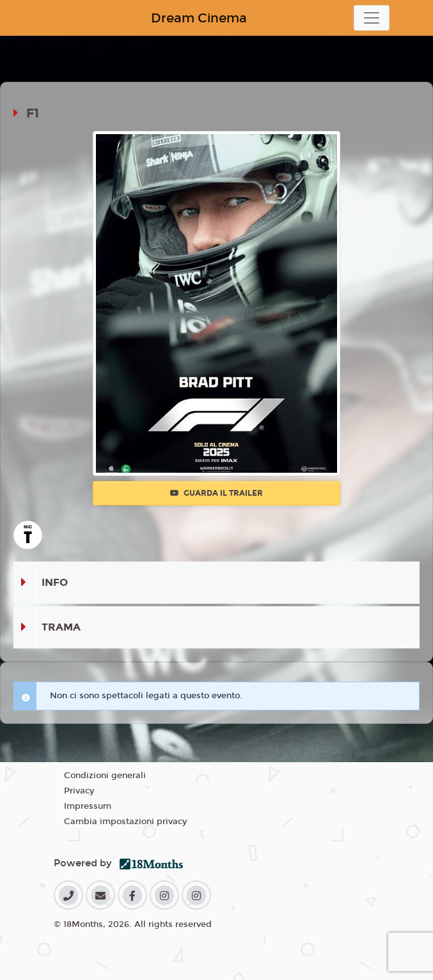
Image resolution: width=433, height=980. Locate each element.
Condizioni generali (105, 776)
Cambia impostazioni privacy (125, 822)
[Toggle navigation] (372, 18)
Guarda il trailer (216, 493)
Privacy (79, 791)
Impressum (88, 806)
